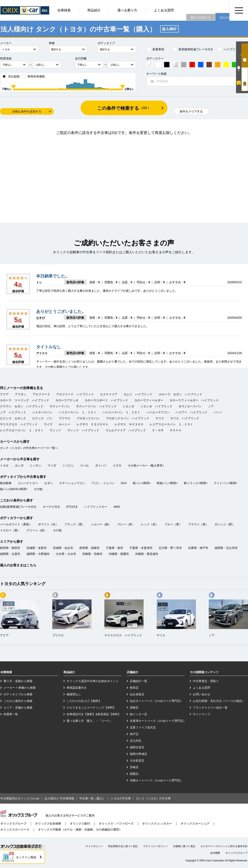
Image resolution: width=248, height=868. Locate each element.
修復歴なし (74, 694)
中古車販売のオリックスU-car (20, 798)
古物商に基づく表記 (184, 846)
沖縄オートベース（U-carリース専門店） (156, 780)
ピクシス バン (42, 418)
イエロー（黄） (10, 530)
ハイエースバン (42, 412)
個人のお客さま (201, 17)
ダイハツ (101, 465)
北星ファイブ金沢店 (143, 727)
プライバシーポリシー (155, 846)
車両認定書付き (77, 688)
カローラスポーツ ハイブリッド (106, 400)
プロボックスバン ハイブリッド (128, 418)
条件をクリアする (191, 111)
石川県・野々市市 (170, 548)
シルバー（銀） (101, 524)
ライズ (48, 424)
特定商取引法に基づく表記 (123, 846)
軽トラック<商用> (196, 483)
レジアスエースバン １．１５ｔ (171, 424)
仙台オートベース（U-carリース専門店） (156, 701)
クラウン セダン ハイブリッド (22, 406)
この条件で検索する (124, 108)
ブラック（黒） (75, 524)
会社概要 (215, 853)
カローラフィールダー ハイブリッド (194, 400)
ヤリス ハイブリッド (185, 418)
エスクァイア (109, 394)
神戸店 (134, 734)
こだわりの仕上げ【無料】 (84, 701)
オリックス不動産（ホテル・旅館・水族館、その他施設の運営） (80, 829)
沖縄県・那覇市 (119, 554)
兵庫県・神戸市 (198, 548)
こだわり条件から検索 (18, 701)
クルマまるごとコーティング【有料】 (91, 708)
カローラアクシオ (67, 400)
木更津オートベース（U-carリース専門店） (158, 721)
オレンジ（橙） (225, 524)
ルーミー (64, 424)
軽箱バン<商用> (167, 483)
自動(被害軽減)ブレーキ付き (18, 507)
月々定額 (245, 79)
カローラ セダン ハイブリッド (180, 394)
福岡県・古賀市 (10, 554)
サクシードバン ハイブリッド (96, 406)
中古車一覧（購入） (92, 798)
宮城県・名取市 (37, 548)
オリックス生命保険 (48, 823)
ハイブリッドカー (232, 49)
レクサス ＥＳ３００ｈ (92, 424)
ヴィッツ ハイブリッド (83, 430)
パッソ (218, 412)
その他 (38, 489)
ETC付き (72, 507)
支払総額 (11, 76)
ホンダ (19, 465)
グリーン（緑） (37, 530)
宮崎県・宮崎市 (92, 554)
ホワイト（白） (48, 524)
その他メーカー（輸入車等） (147, 465)
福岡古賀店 (137, 747)
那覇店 (134, 774)
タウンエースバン (190, 406)
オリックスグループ (13, 823)
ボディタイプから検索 (18, 694)
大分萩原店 (137, 761)
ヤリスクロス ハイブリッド (19, 424)
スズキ (117, 465)
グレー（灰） (126, 524)
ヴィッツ (55, 430)
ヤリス (160, 418)
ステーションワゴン (72, 483)
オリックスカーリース (15, 829)
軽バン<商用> (142, 483)
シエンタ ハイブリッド (156, 406)
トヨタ (4, 465)
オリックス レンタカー (157, 823)
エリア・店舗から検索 (18, 708)
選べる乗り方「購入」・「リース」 (90, 721)
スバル (85, 465)
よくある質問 (164, 10)
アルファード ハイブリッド (75, 394)
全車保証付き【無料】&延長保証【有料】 (94, 714)
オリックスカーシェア (195, 823)
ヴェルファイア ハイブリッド (126, 430)
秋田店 (134, 688)
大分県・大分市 (66, 554)
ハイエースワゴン (158, 412)
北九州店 (136, 741)
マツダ (52, 465)
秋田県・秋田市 (10, 548)
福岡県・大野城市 (38, 554)
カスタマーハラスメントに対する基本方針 (224, 846)
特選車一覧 (11, 714)
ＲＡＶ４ (176, 430)
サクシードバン (60, 406)
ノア (211, 406)
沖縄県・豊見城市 (147, 554)
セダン (49, 483)
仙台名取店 (137, 694)
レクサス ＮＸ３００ (129, 424)
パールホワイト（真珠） (16, 524)
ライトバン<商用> (225, 483)
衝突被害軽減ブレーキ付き (193, 49)
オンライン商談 (26, 857)
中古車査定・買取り (206, 681)
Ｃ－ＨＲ (158, 430)
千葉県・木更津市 (141, 548)
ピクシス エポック (13, 418)
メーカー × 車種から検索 (20, 688)
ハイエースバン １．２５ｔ (121, 412)
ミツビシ (68, 465)
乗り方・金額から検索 (18, 681)
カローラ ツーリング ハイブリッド (25, 400)
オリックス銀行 (80, 823)
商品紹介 (94, 10)
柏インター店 (138, 714)
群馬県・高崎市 (89, 548)
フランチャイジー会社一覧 (210, 708)
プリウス (64, 418)
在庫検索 (64, 10)
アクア (4, 394)
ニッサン (36, 465)
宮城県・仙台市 (63, 548)
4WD (117, 507)
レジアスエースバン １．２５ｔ (22, 430)
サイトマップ (201, 714)
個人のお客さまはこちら (18, 565)
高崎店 (134, 708)
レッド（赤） (150, 524)
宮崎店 (134, 767)
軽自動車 (6, 483)
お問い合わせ (201, 694)
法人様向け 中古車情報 (59, 798)
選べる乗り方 (127, 10)
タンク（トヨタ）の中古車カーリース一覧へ (29, 448)
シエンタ (129, 406)
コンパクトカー (28, 483)
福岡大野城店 (138, 754)
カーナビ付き (51, 507)
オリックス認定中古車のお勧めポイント (93, 681)
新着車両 (155, 49)
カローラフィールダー (149, 400)
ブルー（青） (173, 524)
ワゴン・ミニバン (103, 483)
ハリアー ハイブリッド (192, 412)
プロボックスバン (88, 418)
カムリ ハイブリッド (138, 394)
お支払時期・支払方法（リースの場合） (219, 701)
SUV (124, 483)
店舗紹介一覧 (138, 681)
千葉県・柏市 (114, 548)
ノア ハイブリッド (13, 412)
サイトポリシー (94, 846)
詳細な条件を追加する (27, 111)
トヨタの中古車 (121, 798)
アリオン (21, 394)
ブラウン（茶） (198, 524)
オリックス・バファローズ (116, 823)
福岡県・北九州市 (226, 548)
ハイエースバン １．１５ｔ (77, 412)
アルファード (41, 394)
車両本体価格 (33, 76)
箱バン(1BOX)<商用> (14, 489)
